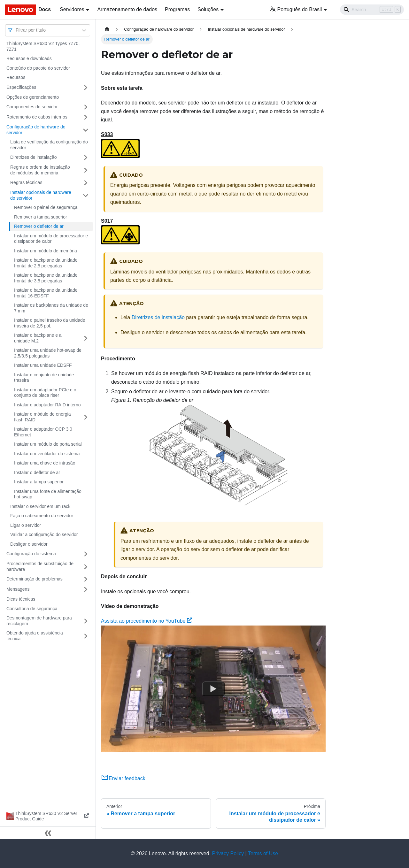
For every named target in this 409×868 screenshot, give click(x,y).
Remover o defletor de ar (39, 226)
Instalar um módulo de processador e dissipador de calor (51, 239)
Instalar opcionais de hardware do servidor (41, 195)
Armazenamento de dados (127, 9)
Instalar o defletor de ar (37, 472)
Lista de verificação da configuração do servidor (49, 145)
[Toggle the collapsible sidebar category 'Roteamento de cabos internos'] (86, 117)
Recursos (16, 77)
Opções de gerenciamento (33, 97)
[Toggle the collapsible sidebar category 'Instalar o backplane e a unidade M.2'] (86, 338)
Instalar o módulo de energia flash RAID (42, 417)
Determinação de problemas (35, 579)
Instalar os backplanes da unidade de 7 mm (51, 308)
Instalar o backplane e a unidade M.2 (38, 338)
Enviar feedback (123, 778)
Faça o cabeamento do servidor (42, 516)
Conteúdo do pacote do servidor (38, 68)
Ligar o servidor (26, 525)
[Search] (372, 10)
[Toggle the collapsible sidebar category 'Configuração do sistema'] (86, 554)
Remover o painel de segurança (46, 207)
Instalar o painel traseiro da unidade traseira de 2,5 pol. (50, 323)
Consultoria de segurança (32, 609)
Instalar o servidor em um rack (40, 506)
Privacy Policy (228, 853)
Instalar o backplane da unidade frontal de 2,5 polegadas (46, 263)
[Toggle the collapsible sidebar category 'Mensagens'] (86, 589)
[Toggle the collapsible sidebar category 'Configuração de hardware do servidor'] (86, 130)
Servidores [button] (72, 9)
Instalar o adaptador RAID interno (47, 405)
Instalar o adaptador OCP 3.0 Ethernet (43, 432)
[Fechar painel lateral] (48, 833)
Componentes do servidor (32, 107)
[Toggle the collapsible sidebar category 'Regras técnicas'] (86, 183)
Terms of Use (263, 853)
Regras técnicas (26, 182)
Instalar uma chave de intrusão (45, 463)
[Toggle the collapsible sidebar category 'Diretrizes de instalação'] (86, 157)
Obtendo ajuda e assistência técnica (35, 636)
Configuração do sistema (31, 554)
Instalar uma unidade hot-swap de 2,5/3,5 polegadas (48, 353)
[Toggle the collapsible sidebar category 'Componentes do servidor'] (86, 107)
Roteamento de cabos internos (37, 117)
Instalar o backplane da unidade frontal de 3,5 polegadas (46, 278)
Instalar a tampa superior (39, 482)
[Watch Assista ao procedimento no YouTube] (213, 689)
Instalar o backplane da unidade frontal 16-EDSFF (46, 293)
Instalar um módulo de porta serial (48, 444)
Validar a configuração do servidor (44, 534)
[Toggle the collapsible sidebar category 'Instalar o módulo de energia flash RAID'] (86, 417)
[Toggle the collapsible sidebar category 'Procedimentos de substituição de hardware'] (86, 567)
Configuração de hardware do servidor (36, 130)
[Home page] (107, 29)
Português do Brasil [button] (296, 9)
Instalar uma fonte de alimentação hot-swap (48, 494)
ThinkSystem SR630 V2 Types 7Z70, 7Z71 (43, 46)
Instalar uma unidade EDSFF (43, 365)
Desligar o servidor (29, 544)
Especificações (21, 87)
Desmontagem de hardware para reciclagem (39, 621)
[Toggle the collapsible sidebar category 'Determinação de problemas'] (86, 579)
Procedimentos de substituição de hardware (40, 566)
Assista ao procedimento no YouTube (147, 621)
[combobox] (16, 30)
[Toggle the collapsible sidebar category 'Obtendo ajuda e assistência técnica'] (86, 636)
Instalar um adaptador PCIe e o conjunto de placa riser (45, 393)
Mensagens (18, 589)
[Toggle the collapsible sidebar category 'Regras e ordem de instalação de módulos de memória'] (86, 170)
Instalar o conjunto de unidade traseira (44, 378)
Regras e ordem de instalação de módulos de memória (40, 170)
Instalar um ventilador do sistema (47, 454)
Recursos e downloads (29, 58)
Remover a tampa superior (41, 217)
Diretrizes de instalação (34, 157)
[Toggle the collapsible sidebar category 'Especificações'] (86, 88)
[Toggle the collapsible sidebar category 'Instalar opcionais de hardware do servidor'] (86, 195)
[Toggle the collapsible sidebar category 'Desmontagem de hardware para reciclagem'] (86, 621)
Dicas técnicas (21, 599)
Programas (177, 9)
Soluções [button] (208, 9)
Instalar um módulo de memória (46, 251)
